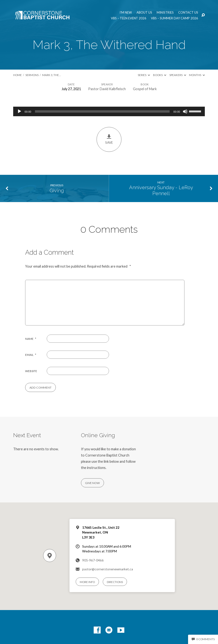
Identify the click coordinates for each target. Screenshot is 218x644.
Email (31, 355)
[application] (109, 111)
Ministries (165, 13)
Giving (57, 191)
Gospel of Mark (145, 89)
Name (31, 339)
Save (109, 139)
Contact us (188, 13)
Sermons (32, 75)
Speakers (178, 75)
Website (31, 371)
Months (197, 75)
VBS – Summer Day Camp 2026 (175, 18)
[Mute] (185, 111)
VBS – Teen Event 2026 (129, 18)
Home (17, 75)
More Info (87, 582)
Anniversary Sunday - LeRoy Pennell (161, 190)
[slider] (102, 111)
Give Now (92, 483)
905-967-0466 (93, 560)
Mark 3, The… (52, 75)
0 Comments (203, 639)
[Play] (19, 111)
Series (144, 75)
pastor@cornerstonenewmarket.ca (108, 569)
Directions (115, 582)
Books (160, 75)
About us (144, 13)
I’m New (126, 13)
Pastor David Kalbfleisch (107, 89)
